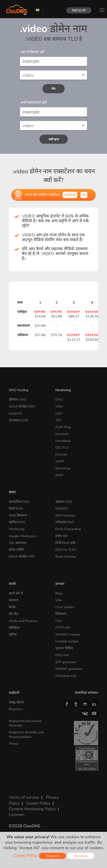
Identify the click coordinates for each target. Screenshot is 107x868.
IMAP (59, 475)
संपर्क (12, 607)
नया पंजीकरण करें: (32, 52)
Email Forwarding (68, 529)
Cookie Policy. (26, 855)
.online (70, 194)
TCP (58, 420)
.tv (84, 194)
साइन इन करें (78, 10)
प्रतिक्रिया (14, 628)
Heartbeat (63, 441)
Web (59, 406)
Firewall (61, 454)
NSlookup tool (66, 676)
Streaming (63, 468)
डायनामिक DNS (19, 502)
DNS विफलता (18, 515)
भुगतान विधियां (64, 648)
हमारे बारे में (16, 593)
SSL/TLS (62, 448)
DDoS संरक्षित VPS (22, 556)
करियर (13, 634)
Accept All (52, 856)
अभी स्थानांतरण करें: (33, 103)
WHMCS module (68, 634)
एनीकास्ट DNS (65, 522)
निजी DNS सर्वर (66, 543)
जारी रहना (54, 139)
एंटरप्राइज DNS (19, 420)
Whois (14, 744)
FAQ (58, 621)
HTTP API (63, 628)
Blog (59, 593)
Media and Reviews (23, 621)
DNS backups (65, 515)
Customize (81, 856)
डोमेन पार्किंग (17, 550)
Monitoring (63, 390)
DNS (59, 400)
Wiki (59, 600)
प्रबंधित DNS (17, 522)
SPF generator (66, 662)
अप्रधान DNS (64, 502)
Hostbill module (67, 641)
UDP (59, 413)
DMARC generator (69, 669)
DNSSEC (62, 508)
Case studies (65, 607)
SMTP (60, 461)
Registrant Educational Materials (25, 723)
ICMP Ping (63, 427)
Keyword (62, 434)
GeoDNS (15, 413)
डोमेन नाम (61, 536)
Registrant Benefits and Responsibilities (26, 735)
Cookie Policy (38, 803)
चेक (53, 89)
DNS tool (62, 655)
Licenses (17, 815)
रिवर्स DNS (16, 508)
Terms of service (24, 797)
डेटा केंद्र (14, 614)
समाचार (14, 600)
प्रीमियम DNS (18, 400)
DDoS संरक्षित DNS (22, 406)
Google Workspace (23, 536)
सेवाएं (12, 492)
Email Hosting (65, 556)
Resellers (16, 709)
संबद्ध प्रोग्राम (16, 702)
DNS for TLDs (66, 550)
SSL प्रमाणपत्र (18, 543)
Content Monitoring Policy (32, 809)
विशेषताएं (61, 614)
